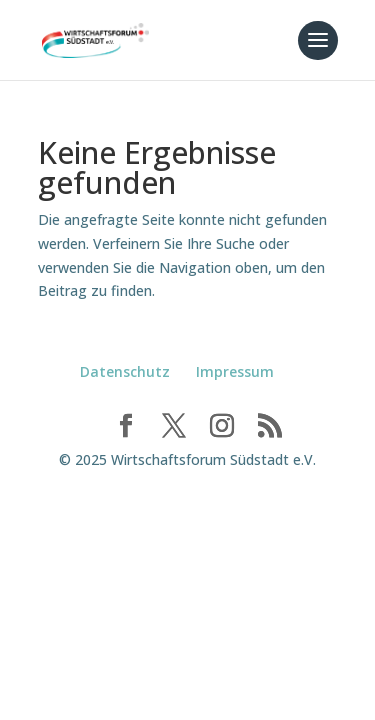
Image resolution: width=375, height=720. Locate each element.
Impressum (235, 371)
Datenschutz (125, 371)
